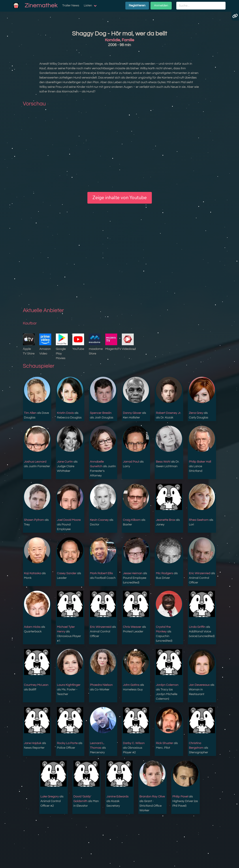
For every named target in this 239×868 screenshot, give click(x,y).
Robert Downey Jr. (168, 413)
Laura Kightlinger (69, 685)
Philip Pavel (180, 797)
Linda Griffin (197, 627)
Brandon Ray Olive (152, 797)
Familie (128, 40)
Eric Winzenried (200, 573)
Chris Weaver (132, 627)
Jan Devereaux (199, 685)
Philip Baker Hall (200, 462)
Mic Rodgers (164, 573)
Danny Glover (132, 413)
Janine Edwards (117, 797)
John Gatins (131, 685)
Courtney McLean (36, 685)
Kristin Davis (65, 413)
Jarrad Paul (131, 462)
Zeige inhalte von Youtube (120, 198)
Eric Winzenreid (101, 627)
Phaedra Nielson (102, 685)
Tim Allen (30, 413)
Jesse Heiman (133, 573)
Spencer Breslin (101, 413)
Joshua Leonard (35, 462)
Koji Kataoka (33, 573)
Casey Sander (67, 573)
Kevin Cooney (99, 520)
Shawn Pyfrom (34, 520)
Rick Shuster (164, 743)
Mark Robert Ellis (102, 573)
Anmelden (161, 6)
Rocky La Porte (67, 743)
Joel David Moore (69, 520)
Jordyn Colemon (167, 685)
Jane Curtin (65, 462)
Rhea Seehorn (199, 520)
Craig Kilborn (132, 520)
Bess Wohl (163, 462)
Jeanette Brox (165, 520)
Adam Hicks (32, 627)
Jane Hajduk (33, 743)
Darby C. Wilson (134, 743)
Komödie (112, 40)
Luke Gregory (50, 797)
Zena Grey (196, 413)
